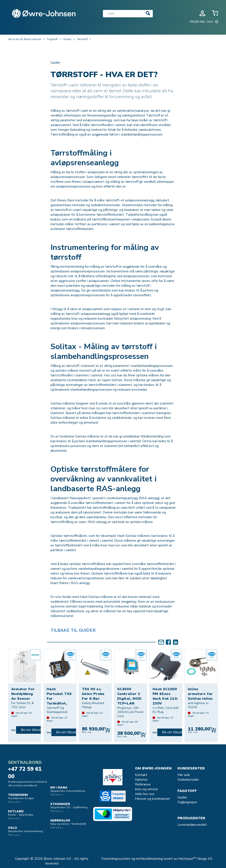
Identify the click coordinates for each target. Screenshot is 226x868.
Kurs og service (146, 789)
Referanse (143, 784)
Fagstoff (52, 39)
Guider (67, 39)
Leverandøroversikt (192, 825)
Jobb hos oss (145, 794)
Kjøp (107, 730)
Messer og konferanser (152, 799)
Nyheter (141, 780)
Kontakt (141, 775)
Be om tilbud (31, 730)
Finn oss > (15, 802)
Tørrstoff (82, 39)
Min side (184, 775)
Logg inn (202, 13)
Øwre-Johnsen (33, 39)
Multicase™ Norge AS (195, 859)
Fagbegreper (187, 802)
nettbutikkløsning (149, 859)
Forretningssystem (116, 859)
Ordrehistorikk (188, 780)
